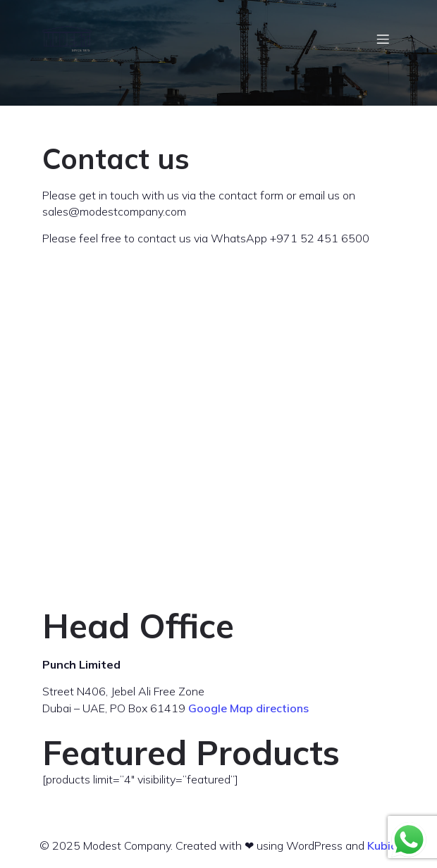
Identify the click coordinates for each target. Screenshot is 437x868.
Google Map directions (248, 708)
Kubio (382, 845)
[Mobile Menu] (383, 39)
